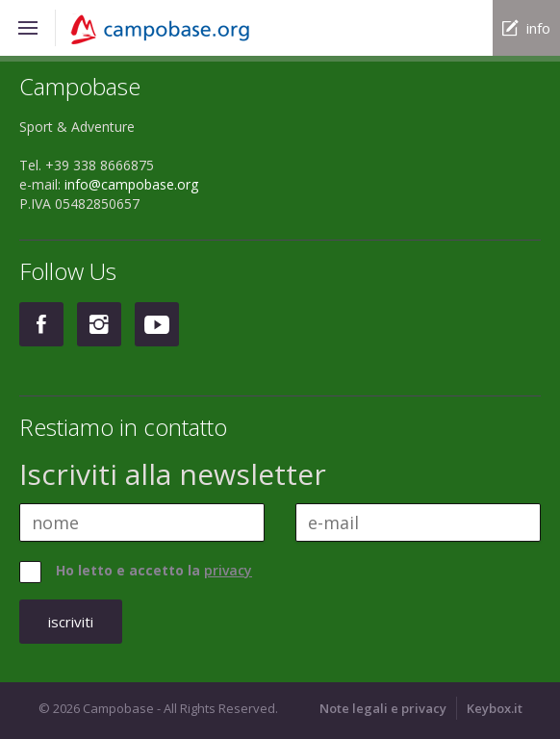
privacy (228, 570)
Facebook (41, 324)
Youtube (157, 324)
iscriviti (71, 622)
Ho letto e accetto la (154, 570)
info (538, 28)
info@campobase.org (131, 184)
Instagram (99, 324)
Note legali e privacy (383, 708)
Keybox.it (495, 708)
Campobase (175, 30)
